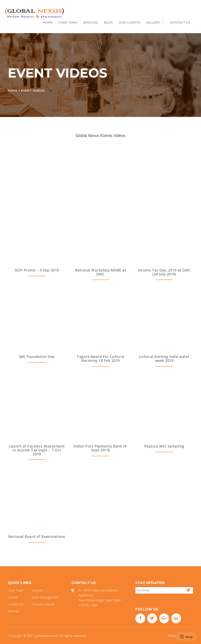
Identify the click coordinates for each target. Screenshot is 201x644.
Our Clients (129, 22)
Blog (108, 22)
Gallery (155, 22)
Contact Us (180, 22)
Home (48, 22)
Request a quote (43, 604)
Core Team (68, 22)
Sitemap (13, 611)
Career (13, 597)
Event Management (45, 597)
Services (91, 22)
